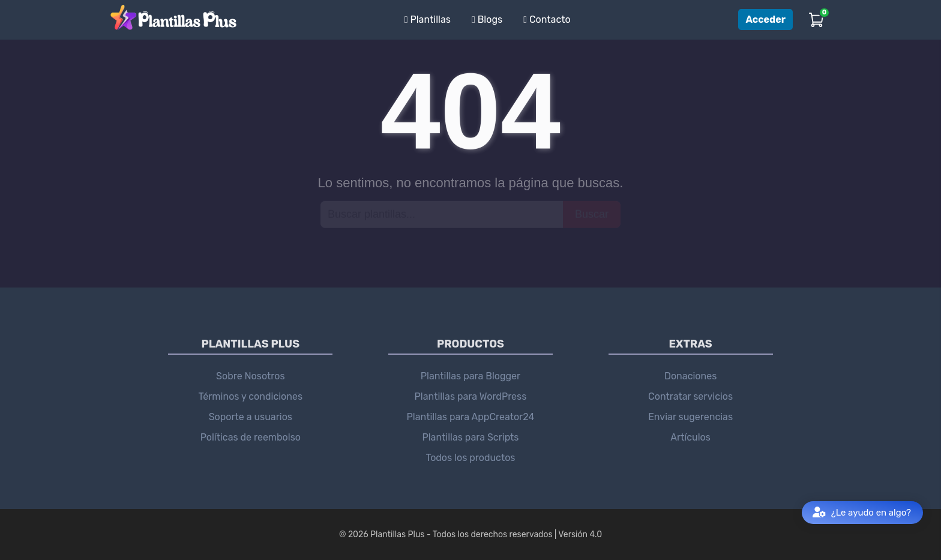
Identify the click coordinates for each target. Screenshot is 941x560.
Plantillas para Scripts (470, 437)
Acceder (765, 20)
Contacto (547, 20)
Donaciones (690, 376)
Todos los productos (470, 458)
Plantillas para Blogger (470, 376)
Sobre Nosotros (251, 376)
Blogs (487, 20)
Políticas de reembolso (251, 437)
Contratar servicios (690, 396)
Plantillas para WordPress (471, 396)
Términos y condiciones (251, 396)
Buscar (592, 214)
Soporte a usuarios (251, 417)
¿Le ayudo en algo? (862, 513)
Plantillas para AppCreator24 (471, 417)
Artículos (690, 437)
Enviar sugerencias (690, 417)
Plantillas (428, 20)
